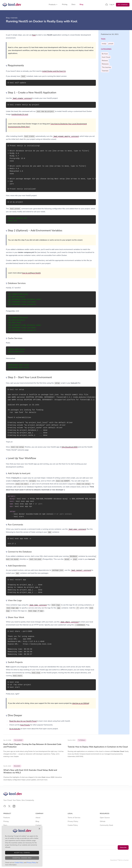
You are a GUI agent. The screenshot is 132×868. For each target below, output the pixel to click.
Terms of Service (74, 818)
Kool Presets (25, 725)
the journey (106, 67)
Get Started (123, 5)
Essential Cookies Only (22, 858)
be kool (105, 54)
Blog (81, 5)
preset (111, 44)
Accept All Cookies (22, 853)
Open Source (105, 818)
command (22, 98)
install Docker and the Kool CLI (54, 71)
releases (105, 64)
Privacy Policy (73, 821)
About (38, 818)
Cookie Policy (73, 825)
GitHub (103, 821)
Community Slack (107, 825)
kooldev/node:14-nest (20, 114)
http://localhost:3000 (70, 447)
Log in (112, 5)
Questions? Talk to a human (119, 860)
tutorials (14, 18)
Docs (73, 5)
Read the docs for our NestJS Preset (23, 721)
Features (7, 818)
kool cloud (106, 57)
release (105, 61)
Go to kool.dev (15, 729)
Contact (38, 825)
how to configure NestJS (31, 273)
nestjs (104, 44)
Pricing (65, 5)
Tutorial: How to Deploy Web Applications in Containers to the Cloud (98, 747)
